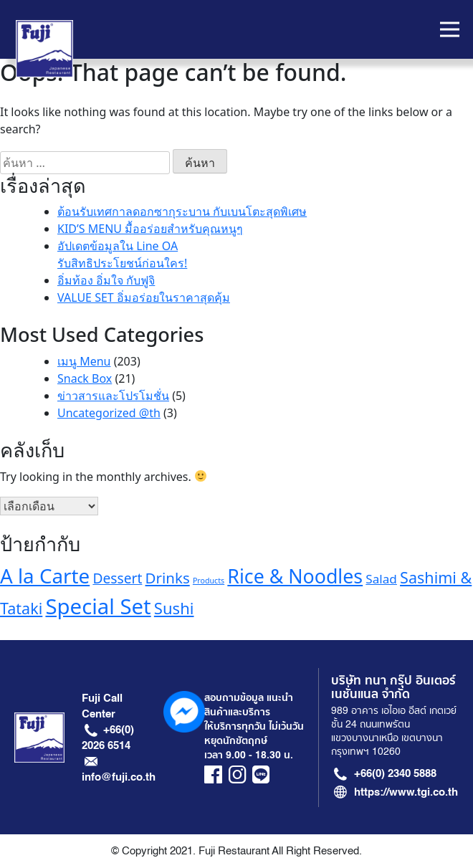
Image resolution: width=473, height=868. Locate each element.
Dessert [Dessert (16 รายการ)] (117, 578)
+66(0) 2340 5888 (395, 773)
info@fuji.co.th (119, 777)
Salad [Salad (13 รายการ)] (381, 579)
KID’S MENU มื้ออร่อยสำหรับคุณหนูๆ (150, 229)
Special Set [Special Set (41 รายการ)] (98, 606)
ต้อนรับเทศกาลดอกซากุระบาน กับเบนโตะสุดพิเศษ (182, 211)
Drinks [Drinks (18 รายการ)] (168, 578)
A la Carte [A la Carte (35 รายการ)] (45, 576)
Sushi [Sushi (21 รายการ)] (174, 608)
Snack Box (85, 378)
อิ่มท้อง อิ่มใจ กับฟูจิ (106, 280)
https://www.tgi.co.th (406, 792)
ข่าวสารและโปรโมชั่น (113, 396)
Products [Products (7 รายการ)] (209, 581)
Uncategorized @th (109, 413)
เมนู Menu (84, 361)
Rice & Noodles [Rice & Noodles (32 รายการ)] (295, 576)
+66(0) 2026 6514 (108, 738)
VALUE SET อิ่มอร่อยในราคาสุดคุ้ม (144, 297)
